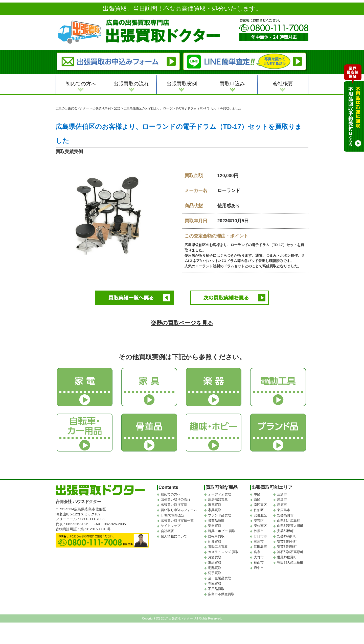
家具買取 (215, 510)
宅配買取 (215, 568)
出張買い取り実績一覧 (177, 521)
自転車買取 (216, 536)
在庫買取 (215, 583)
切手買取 (215, 573)
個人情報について (174, 536)
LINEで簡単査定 (173, 515)
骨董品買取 (216, 521)
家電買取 (215, 505)
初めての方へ (81, 84)
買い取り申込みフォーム (179, 510)
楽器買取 (215, 526)
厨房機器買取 (218, 499)
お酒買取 (215, 557)
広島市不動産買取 (221, 594)
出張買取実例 (182, 84)
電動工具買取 (218, 547)
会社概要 (283, 84)
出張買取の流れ (131, 84)
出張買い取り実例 (174, 505)
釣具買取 (215, 542)
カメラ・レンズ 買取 (223, 552)
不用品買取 (216, 589)
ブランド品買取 (220, 515)
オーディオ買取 (220, 494)
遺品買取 (215, 563)
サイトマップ (171, 526)
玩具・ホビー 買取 (222, 531)
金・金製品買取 (220, 578)
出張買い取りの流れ (176, 499)
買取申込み (232, 84)
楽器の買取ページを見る (182, 323)
